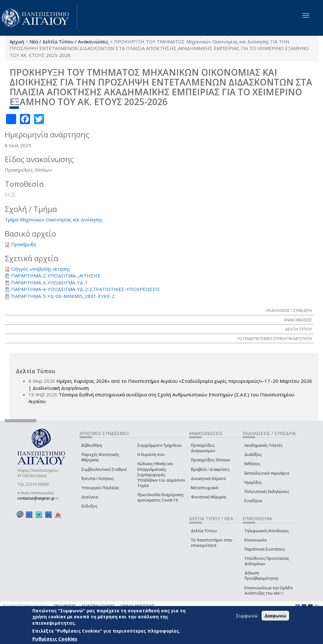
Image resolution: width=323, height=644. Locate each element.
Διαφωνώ (275, 616)
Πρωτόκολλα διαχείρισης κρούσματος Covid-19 (161, 497)
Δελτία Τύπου (204, 531)
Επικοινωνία (256, 540)
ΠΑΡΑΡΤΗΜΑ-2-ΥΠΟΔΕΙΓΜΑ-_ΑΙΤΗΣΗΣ (56, 275)
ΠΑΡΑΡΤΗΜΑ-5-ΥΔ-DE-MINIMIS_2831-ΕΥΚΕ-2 (63, 296)
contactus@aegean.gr (38, 498)
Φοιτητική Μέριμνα (209, 497)
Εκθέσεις (252, 464)
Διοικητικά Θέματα (208, 479)
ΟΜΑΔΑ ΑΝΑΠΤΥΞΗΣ (137, 606)
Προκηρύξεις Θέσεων (210, 460)
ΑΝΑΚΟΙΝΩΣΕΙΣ (298, 320)
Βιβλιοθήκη (92, 445)
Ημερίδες (253, 482)
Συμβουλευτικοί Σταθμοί (104, 469)
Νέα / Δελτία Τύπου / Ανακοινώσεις (69, 41)
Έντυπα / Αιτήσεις (98, 479)
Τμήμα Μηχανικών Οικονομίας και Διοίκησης (54, 219)
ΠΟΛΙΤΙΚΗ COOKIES (98, 606)
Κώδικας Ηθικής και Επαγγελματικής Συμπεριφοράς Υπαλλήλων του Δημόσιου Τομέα (161, 475)
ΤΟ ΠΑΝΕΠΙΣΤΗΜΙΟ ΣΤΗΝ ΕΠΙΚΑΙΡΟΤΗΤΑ (274, 338)
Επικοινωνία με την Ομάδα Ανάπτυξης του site (269, 590)
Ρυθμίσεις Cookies (55, 639)
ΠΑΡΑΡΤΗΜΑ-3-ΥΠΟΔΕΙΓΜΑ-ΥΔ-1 (49, 282)
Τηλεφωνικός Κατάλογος (267, 531)
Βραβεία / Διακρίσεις (210, 469)
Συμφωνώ (247, 616)
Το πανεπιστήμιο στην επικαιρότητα (212, 543)
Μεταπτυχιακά (205, 488)
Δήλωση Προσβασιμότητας (261, 576)
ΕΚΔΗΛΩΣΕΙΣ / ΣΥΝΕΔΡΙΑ (289, 310)
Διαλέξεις (253, 455)
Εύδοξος (89, 506)
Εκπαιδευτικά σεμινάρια (267, 473)
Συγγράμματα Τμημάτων (159, 445)
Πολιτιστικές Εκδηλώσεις (267, 492)
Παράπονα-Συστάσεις (265, 549)
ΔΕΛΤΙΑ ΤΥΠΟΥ (298, 329)
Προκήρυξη (23, 244)
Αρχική (17, 41)
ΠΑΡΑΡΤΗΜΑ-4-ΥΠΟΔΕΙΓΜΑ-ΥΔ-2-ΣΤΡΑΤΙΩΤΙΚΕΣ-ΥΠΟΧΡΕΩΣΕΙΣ (86, 289)
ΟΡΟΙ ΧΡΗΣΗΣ (65, 606)
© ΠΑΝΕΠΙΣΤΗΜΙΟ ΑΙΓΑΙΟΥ (25, 606)
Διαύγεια (90, 497)
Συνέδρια (253, 501)
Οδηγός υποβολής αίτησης (41, 269)
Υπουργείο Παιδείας (100, 488)
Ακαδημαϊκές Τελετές (263, 445)
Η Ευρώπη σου (151, 455)
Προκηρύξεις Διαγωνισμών (203, 448)
